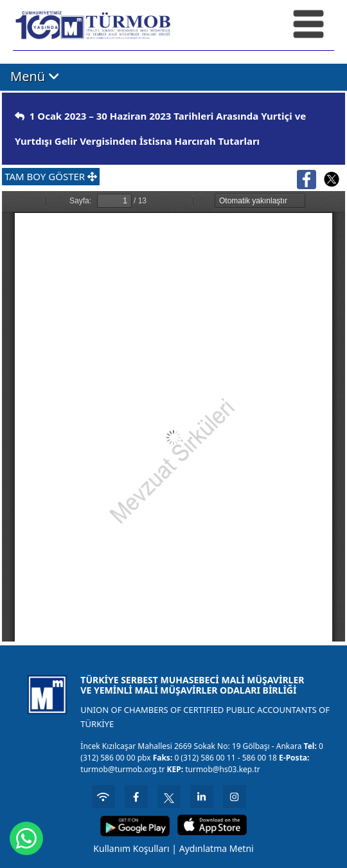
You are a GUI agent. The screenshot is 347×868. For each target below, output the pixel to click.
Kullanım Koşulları (131, 848)
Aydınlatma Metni (217, 848)
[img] (20, 116)
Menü (35, 76)
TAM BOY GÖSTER (51, 176)
